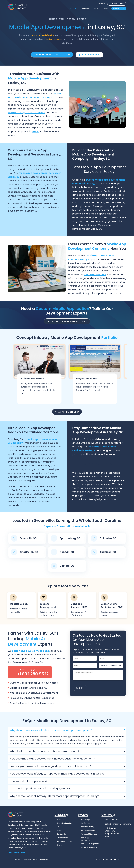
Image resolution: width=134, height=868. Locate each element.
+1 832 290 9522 (118, 4)
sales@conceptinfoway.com (118, 824)
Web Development (88, 830)
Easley (36, 131)
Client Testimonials (65, 823)
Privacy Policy (62, 838)
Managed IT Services (89, 834)
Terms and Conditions (66, 841)
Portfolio (60, 819)
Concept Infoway (30, 859)
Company (86, 8)
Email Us (102, 4)
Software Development (90, 847)
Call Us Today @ (33, 672)
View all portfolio (67, 412)
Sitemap (60, 845)
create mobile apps (95, 274)
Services (73, 8)
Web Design (85, 819)
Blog (106, 8)
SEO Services (85, 823)
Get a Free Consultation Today (67, 321)
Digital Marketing (87, 827)
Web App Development (90, 844)
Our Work (97, 8)
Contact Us (119, 8)
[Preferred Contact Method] (111, 665)
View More (39, 374)
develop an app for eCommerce (27, 112)
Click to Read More (17, 852)
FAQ (59, 827)
